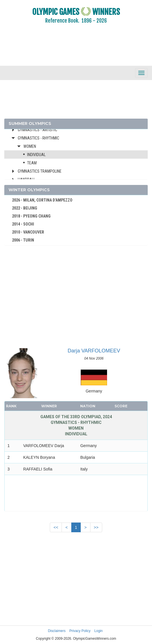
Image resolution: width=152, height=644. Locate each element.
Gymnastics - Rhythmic (39, 138)
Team (32, 163)
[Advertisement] (76, 49)
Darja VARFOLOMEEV (94, 351)
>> (96, 527)
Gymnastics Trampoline (40, 171)
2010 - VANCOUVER (28, 232)
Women (30, 146)
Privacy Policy (80, 631)
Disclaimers (57, 631)
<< (56, 527)
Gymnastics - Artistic (37, 130)
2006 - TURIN (23, 240)
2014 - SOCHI (23, 224)
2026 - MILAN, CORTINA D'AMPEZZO (42, 200)
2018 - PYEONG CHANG (31, 216)
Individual (36, 155)
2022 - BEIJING (25, 208)
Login (99, 631)
